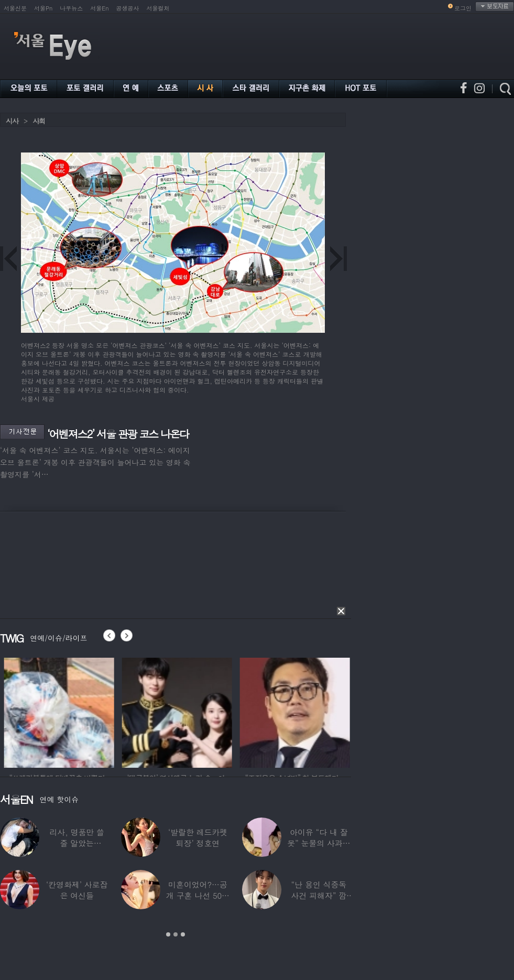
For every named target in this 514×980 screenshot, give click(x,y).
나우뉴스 (71, 8)
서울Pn (43, 8)
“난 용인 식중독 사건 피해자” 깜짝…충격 (319, 895)
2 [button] (176, 934)
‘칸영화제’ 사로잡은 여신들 (77, 890)
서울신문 (15, 8)
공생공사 (128, 8)
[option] (121, 711)
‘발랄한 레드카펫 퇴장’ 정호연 (198, 837)
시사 (12, 121)
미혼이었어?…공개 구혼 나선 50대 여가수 (198, 895)
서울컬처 (158, 8)
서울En (99, 8)
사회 (39, 121)
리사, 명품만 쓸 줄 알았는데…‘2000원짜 (77, 843)
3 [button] (183, 934)
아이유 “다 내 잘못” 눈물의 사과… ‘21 (319, 843)
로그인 (463, 8)
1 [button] (168, 934)
